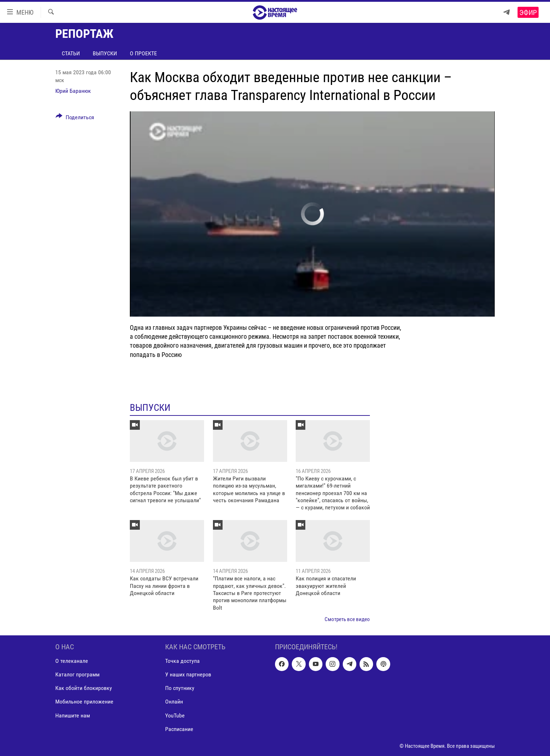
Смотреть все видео (347, 619)
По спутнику (180, 688)
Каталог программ (77, 674)
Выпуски (105, 53)
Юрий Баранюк (73, 91)
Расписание (179, 729)
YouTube (175, 715)
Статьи (71, 53)
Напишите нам (73, 715)
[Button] (75, 119)
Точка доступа (182, 661)
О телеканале (72, 661)
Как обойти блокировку (84, 688)
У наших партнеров (188, 674)
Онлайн (174, 702)
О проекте (143, 53)
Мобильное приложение (84, 702)
